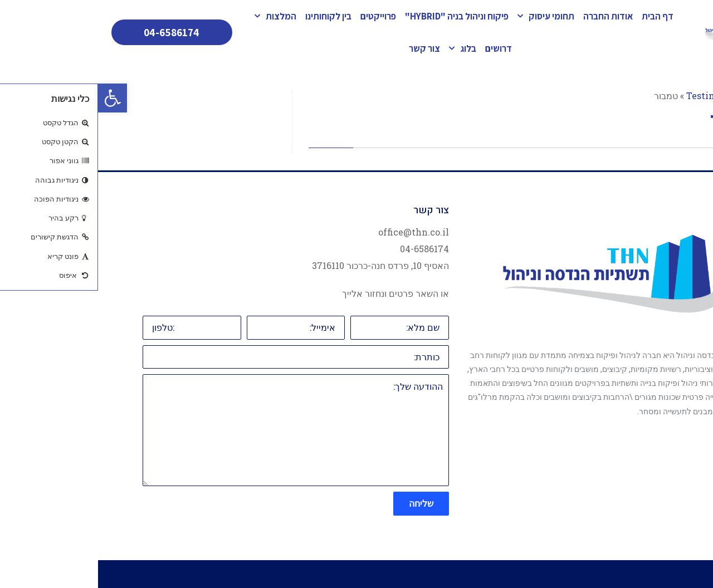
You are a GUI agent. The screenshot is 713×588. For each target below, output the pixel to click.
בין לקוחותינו (230, 16)
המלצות (177, 16)
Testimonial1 (617, 95)
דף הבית (560, 16)
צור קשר (326, 48)
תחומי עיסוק (448, 16)
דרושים (401, 48)
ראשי (664, 95)
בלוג (365, 48)
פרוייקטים (280, 16)
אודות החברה (510, 16)
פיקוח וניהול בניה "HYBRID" (359, 16)
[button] (14, 98)
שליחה (323, 503)
